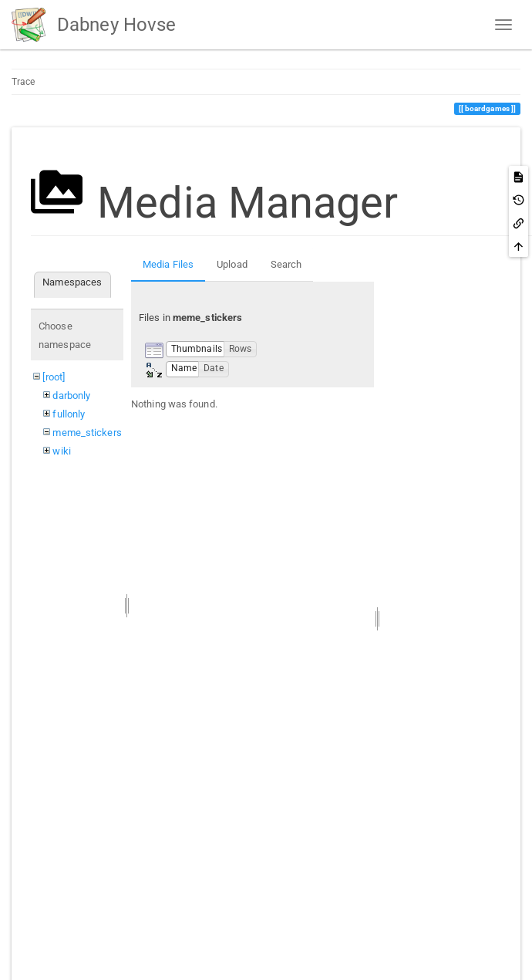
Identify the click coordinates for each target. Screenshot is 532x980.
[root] (54, 377)
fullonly (69, 414)
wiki (61, 451)
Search (286, 264)
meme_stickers (87, 433)
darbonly (71, 395)
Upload (232, 264)
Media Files (168, 264)
